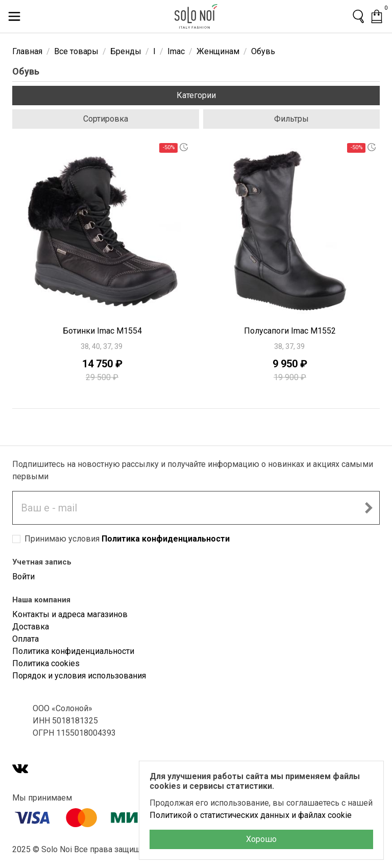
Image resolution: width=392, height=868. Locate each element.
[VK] (20, 770)
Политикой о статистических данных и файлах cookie (251, 815)
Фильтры (291, 119)
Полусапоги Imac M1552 (290, 331)
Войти (23, 577)
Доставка (31, 627)
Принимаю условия (127, 539)
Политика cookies (46, 663)
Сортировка (106, 119)
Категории (196, 95)
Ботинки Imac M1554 (102, 331)
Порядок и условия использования (79, 676)
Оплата (26, 639)
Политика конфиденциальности (166, 539)
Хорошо (261, 839)
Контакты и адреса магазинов (70, 614)
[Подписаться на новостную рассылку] (369, 508)
